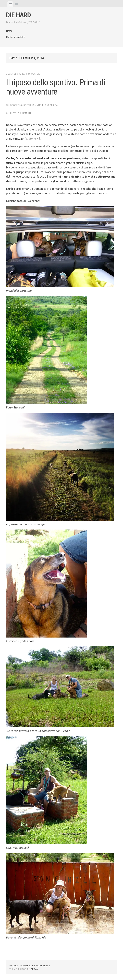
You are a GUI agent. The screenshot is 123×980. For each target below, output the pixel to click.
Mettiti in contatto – (17, 37)
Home (9, 31)
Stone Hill (34, 138)
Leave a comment (21, 113)
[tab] (10, 4)
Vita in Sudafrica (47, 105)
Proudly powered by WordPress (30, 965)
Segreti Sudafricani (23, 105)
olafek (35, 74)
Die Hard (18, 15)
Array (34, 969)
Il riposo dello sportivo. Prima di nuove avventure (56, 87)
